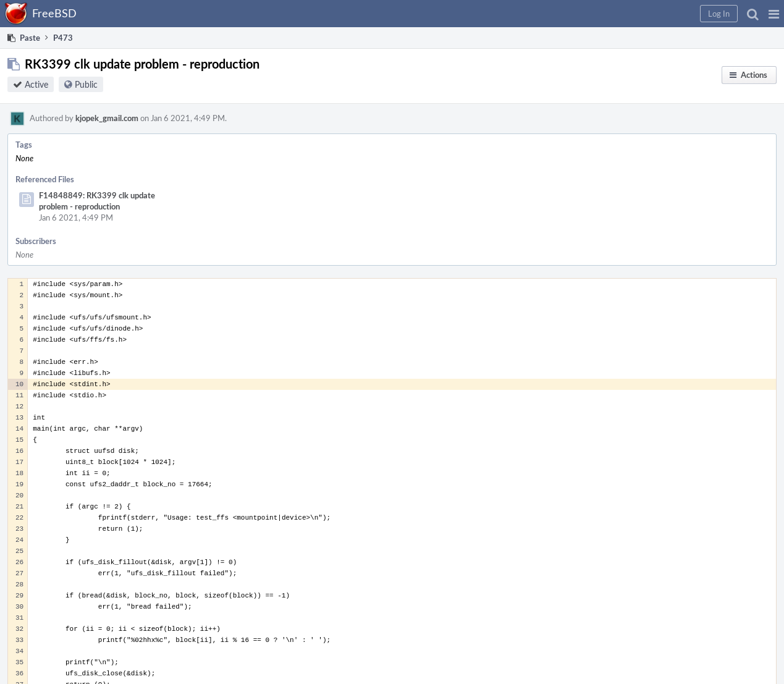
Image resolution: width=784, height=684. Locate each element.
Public (86, 84)
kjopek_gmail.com (107, 118)
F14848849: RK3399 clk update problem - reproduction (97, 201)
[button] (774, 14)
